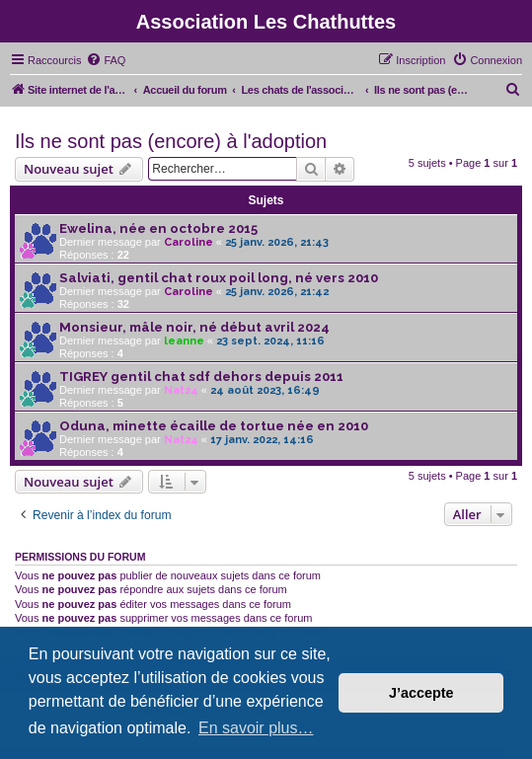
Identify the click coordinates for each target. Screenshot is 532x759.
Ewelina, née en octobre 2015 (158, 228)
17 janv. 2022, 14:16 (262, 440)
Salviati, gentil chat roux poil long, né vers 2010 (219, 278)
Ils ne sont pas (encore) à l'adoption (171, 141)
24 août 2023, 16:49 (265, 390)
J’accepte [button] (421, 693)
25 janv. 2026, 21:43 (277, 242)
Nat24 (181, 390)
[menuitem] (106, 60)
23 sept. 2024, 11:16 (270, 341)
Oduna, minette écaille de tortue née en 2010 (214, 426)
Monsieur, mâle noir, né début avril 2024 (194, 327)
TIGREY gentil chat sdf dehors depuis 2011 (201, 377)
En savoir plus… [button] (256, 728)
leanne (184, 341)
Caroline (189, 242)
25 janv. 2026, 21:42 (277, 292)
